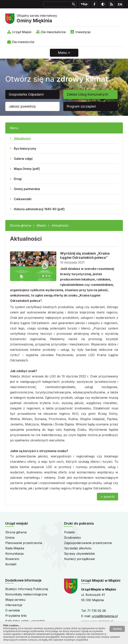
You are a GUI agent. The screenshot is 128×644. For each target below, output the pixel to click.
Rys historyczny (25, 149)
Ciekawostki (23, 199)
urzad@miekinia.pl (105, 616)
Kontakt (11, 564)
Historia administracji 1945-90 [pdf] (39, 209)
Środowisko (73, 538)
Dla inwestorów (23, 42)
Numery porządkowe (79, 559)
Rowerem (12, 559)
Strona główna (20, 225)
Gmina (10, 538)
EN (120, 4)
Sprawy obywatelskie (79, 554)
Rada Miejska (15, 548)
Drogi (18, 179)
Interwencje (14, 605)
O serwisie (13, 610)
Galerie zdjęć (23, 159)
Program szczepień (81, 106)
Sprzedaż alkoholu (78, 548)
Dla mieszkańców (53, 32)
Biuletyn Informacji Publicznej (27, 589)
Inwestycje (83, 32)
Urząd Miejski (22, 32)
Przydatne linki (16, 616)
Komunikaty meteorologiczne (26, 594)
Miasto (41, 225)
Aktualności (22, 138)
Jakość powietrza (22, 106)
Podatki (69, 532)
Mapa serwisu (15, 600)
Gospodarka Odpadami (26, 94)
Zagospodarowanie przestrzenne (88, 543)
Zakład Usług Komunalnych (88, 94)
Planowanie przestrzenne (24, 543)
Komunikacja (14, 554)
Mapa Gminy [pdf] (27, 169)
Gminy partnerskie (27, 189)
